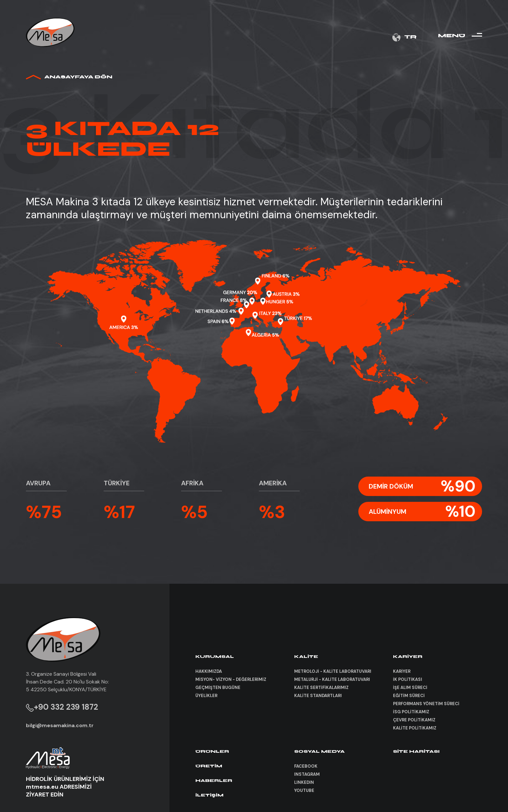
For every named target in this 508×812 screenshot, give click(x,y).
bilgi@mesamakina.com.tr (60, 725)
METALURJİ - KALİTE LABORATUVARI (332, 679)
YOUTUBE (304, 790)
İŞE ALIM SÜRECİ (410, 688)
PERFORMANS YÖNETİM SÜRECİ (426, 704)
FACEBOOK (306, 766)
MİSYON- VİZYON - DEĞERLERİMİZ (231, 679)
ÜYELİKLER (206, 696)
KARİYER (402, 671)
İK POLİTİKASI (408, 679)
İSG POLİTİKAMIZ (411, 712)
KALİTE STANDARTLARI (318, 696)
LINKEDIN (304, 782)
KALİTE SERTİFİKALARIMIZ (321, 688)
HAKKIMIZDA (209, 671)
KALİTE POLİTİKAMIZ (415, 728)
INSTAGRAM (307, 774)
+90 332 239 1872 (62, 707)
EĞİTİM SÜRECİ (409, 696)
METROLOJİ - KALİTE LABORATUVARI (333, 671)
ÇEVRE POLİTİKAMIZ (414, 720)
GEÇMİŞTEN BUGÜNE (218, 688)
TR (404, 37)
